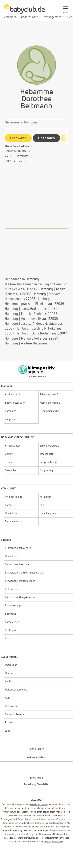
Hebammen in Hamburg (22, 279)
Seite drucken (36, 749)
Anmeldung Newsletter (37, 784)
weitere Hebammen (35, 343)
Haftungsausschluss (54, 842)
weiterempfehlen (37, 757)
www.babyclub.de (38, 805)
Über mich (46, 138)
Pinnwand (18, 138)
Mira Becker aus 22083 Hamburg (29, 289)
